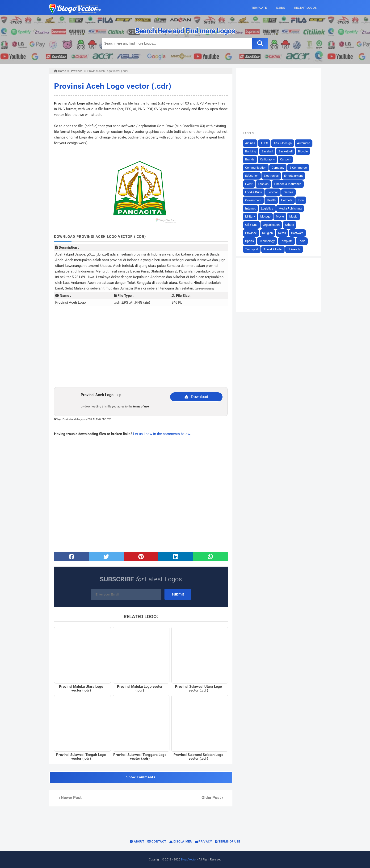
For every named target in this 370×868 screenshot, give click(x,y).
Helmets (287, 200)
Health (271, 200)
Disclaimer (181, 841)
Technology (267, 241)
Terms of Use (228, 841)
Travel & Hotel (273, 249)
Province (251, 233)
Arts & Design (283, 143)
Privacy (204, 841)
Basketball (286, 151)
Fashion (263, 184)
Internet (250, 208)
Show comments (141, 777)
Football (273, 192)
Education (252, 176)
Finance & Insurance (288, 184)
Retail (282, 233)
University (294, 249)
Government (253, 200)
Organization (271, 225)
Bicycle (303, 151)
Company (278, 168)
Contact (157, 841)
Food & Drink (254, 192)
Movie (280, 216)
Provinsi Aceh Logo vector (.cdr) (113, 86)
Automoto (304, 143)
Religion (267, 233)
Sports (250, 241)
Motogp (265, 216)
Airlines (250, 143)
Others (290, 225)
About (137, 841)
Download (196, 397)
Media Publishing (290, 208)
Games (288, 192)
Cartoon (285, 159)
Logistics (267, 208)
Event (249, 184)
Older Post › (212, 798)
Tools (302, 241)
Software (297, 233)
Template (286, 241)
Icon (301, 200)
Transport (252, 249)
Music (293, 216)
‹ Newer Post (70, 798)
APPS (264, 143)
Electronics (271, 176)
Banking (251, 151)
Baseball (267, 151)
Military (250, 216)
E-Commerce (298, 168)
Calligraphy (267, 159)
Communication (256, 168)
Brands (250, 159)
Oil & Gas (251, 225)
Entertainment (293, 176)
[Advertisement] (141, 349)
